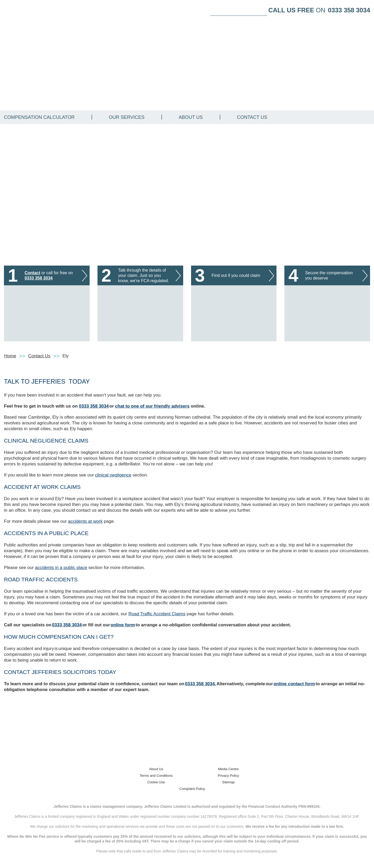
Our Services (127, 117)
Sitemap (228, 782)
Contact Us (252, 117)
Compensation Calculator (39, 117)
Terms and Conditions (156, 776)
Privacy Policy (229, 776)
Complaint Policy (192, 789)
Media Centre (228, 769)
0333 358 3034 (349, 10)
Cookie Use (156, 782)
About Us (191, 117)
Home (10, 356)
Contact (32, 273)
